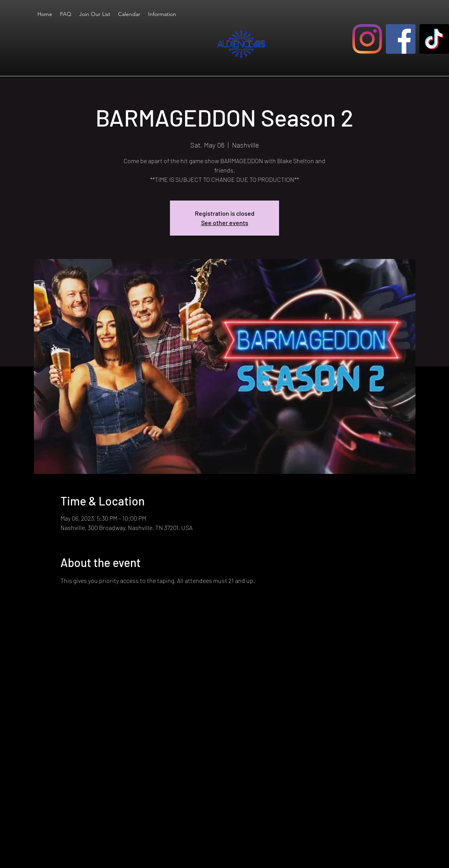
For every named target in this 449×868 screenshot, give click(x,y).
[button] (162, 14)
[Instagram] (367, 39)
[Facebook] (401, 39)
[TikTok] (434, 39)
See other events (225, 223)
